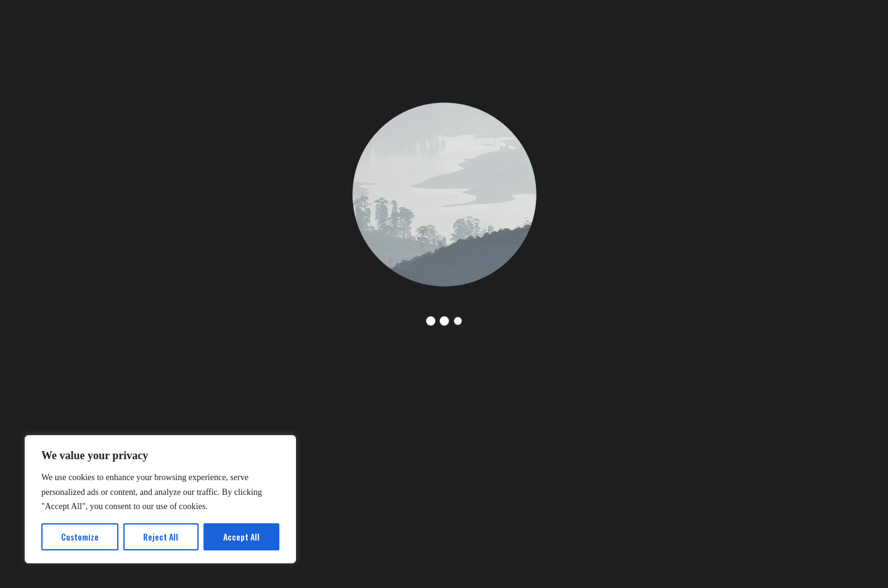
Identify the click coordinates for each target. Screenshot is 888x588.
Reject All (161, 537)
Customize (80, 537)
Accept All (241, 537)
